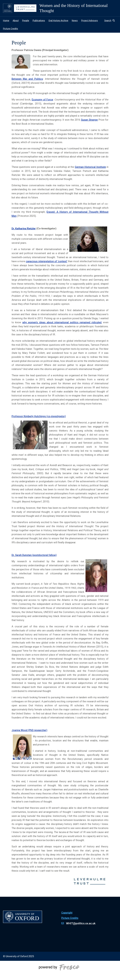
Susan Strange (89, 120)
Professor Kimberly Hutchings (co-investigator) (39, 416)
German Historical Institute (90, 167)
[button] (111, 21)
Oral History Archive (58, 21)
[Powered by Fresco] (60, 970)
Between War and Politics (27, 79)
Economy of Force (42, 100)
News (75, 21)
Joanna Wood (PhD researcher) (29, 730)
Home (6, 21)
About (16, 21)
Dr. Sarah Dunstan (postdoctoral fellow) (34, 555)
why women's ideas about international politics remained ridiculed (62, 322)
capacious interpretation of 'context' (47, 261)
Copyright (67, 913)
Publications (39, 21)
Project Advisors (90, 21)
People (26, 21)
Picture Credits (11, 29)
